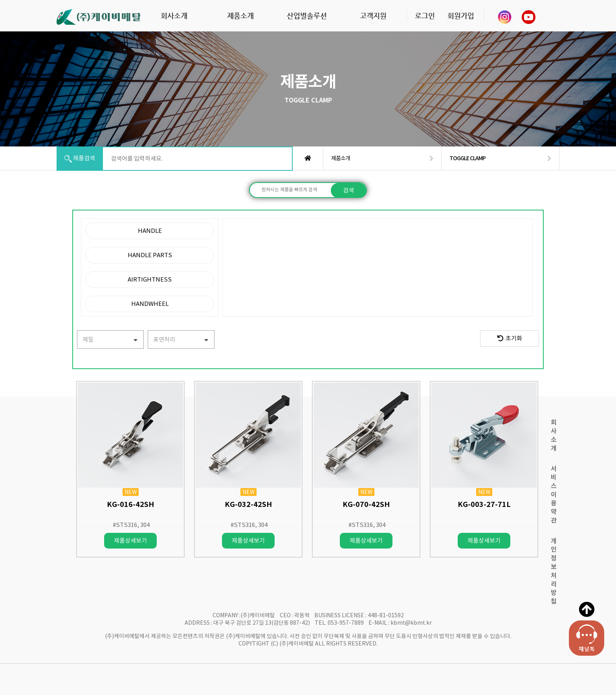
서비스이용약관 (554, 495)
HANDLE (150, 231)
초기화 (510, 338)
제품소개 (240, 16)
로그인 (425, 16)
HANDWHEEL (150, 304)
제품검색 (80, 158)
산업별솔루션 (307, 16)
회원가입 (461, 16)
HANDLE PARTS (150, 255)
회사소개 (174, 16)
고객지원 (373, 16)
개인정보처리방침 (554, 571)
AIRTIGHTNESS (150, 279)
